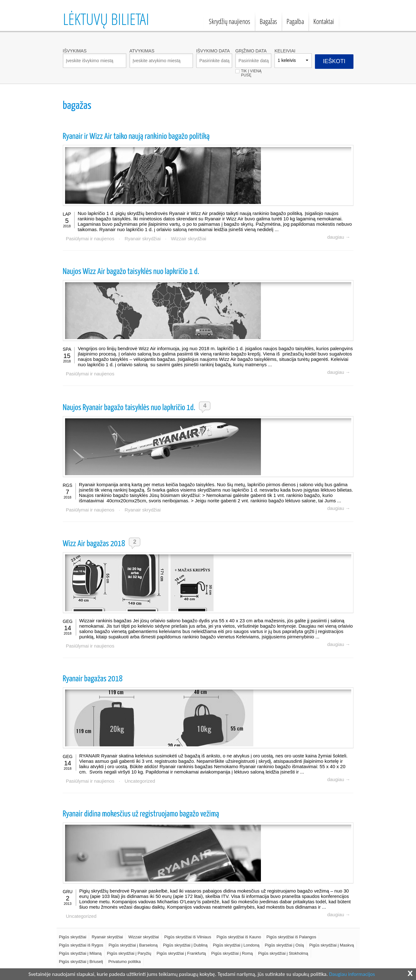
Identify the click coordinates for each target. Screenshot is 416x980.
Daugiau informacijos (352, 974)
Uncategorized (140, 781)
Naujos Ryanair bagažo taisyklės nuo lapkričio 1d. (129, 408)
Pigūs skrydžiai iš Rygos (81, 945)
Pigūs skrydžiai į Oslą (284, 945)
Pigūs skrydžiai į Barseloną (133, 945)
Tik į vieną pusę (251, 71)
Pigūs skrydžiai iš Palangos (292, 937)
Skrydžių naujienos (229, 21)
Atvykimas (142, 51)
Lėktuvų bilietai (106, 19)
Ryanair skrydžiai (142, 239)
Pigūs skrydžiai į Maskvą (332, 945)
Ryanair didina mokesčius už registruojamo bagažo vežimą (141, 814)
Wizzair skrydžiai (189, 239)
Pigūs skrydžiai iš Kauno (239, 937)
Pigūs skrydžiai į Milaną (80, 953)
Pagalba (295, 21)
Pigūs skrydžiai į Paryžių (129, 953)
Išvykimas (75, 51)
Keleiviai (285, 51)
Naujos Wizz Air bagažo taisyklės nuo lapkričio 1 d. (131, 272)
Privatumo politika (125, 962)
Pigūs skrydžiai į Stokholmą (283, 953)
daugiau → (339, 237)
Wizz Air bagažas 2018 (94, 544)
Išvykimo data (213, 51)
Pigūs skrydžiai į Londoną (236, 945)
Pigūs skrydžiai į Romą (232, 953)
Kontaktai (324, 21)
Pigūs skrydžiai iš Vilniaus (188, 937)
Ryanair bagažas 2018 (93, 679)
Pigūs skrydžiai (73, 937)
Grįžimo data (251, 51)
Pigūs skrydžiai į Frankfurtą (181, 953)
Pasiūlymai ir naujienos (90, 239)
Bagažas (268, 21)
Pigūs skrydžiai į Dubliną (185, 945)
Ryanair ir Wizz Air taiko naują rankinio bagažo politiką (136, 137)
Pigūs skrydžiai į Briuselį (81, 962)
